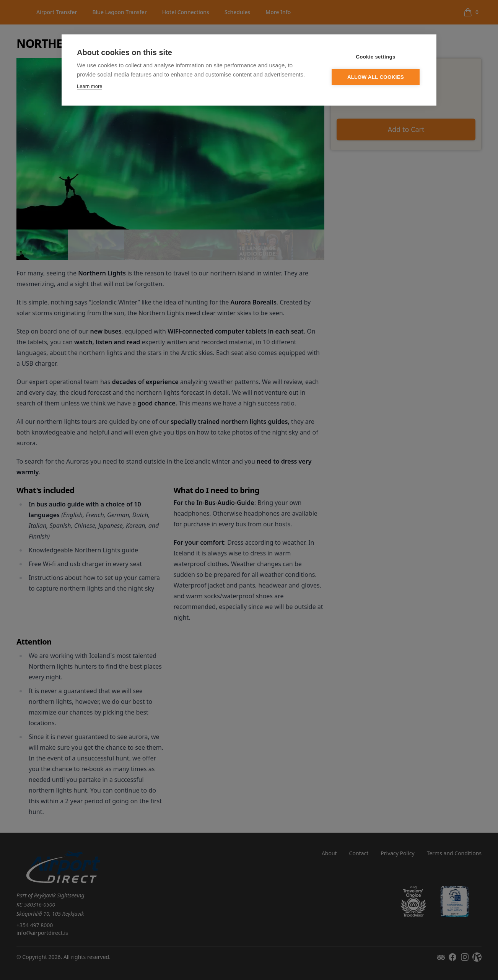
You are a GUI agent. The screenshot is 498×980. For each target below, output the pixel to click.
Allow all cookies (376, 77)
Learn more (90, 87)
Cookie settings (376, 57)
